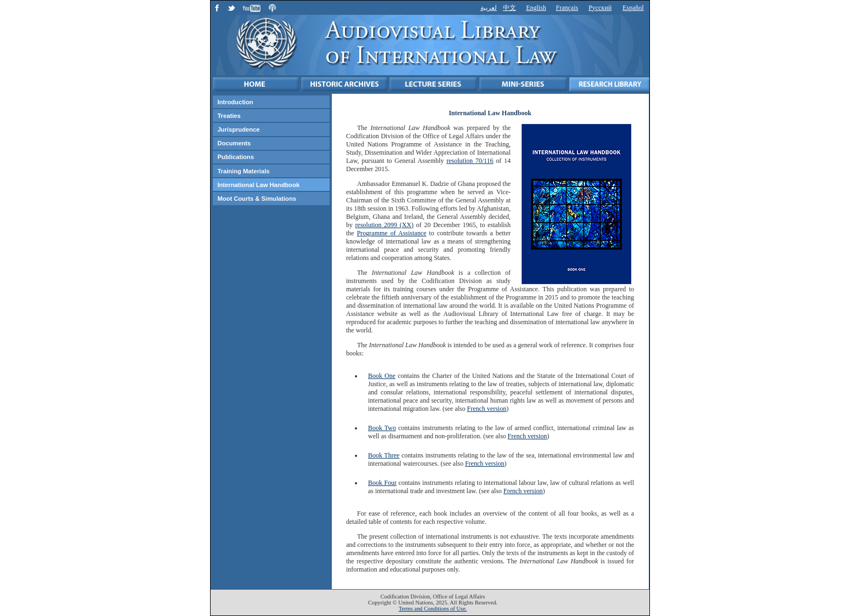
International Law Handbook (258, 185)
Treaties (229, 116)
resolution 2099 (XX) (384, 225)
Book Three (384, 455)
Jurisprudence (238, 129)
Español (633, 8)
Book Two (382, 428)
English (536, 8)
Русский (600, 8)
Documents (234, 143)
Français (567, 8)
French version (487, 409)
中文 (510, 8)
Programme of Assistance (392, 233)
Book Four (382, 483)
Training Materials (243, 171)
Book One (382, 376)
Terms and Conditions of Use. (433, 609)
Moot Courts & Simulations (257, 199)
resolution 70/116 (470, 161)
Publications (236, 157)
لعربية (489, 8)
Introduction (235, 102)
